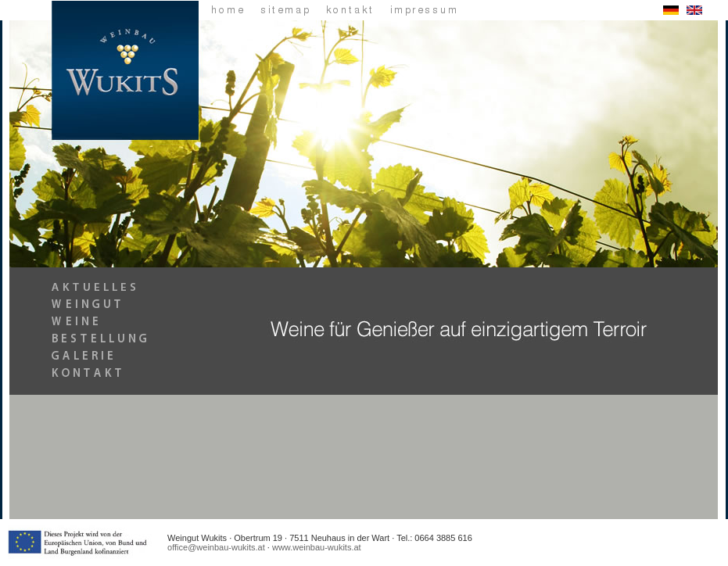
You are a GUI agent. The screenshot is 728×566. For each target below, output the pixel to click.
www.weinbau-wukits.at (317, 547)
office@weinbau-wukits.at (216, 547)
